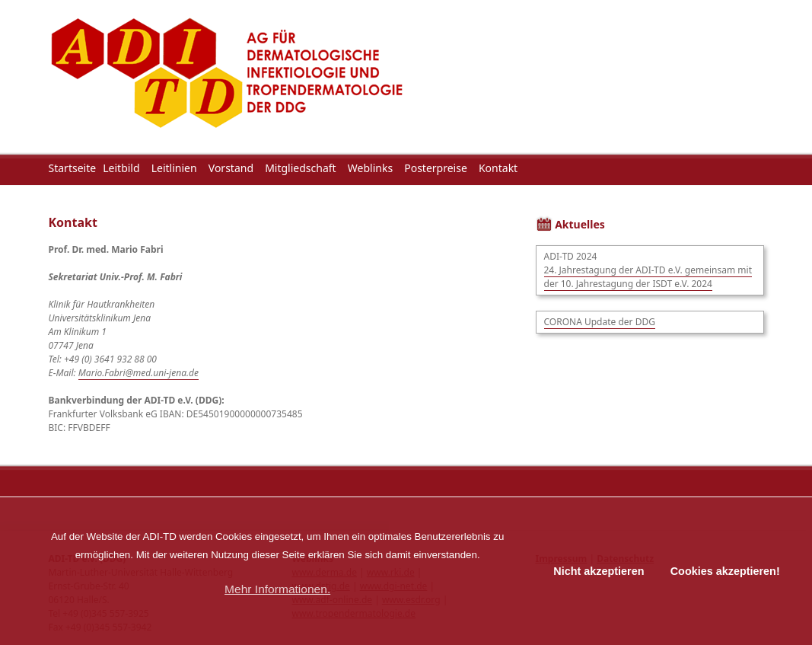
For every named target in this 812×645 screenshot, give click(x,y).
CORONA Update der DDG (600, 322)
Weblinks (370, 168)
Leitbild (121, 168)
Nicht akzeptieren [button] (599, 571)
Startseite (73, 168)
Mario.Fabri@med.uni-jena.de (139, 373)
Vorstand (231, 168)
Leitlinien (174, 168)
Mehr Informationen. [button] (277, 589)
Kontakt (498, 168)
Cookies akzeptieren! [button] (725, 571)
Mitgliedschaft (301, 168)
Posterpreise (436, 168)
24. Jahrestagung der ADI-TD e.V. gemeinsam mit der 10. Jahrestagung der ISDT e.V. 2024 (648, 277)
